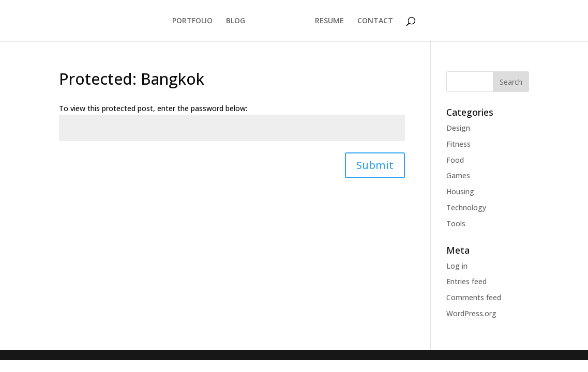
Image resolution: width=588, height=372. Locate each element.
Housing (460, 191)
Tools (456, 223)
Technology (466, 207)
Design (458, 128)
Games (458, 175)
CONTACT (375, 21)
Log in (457, 266)
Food (455, 160)
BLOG (236, 21)
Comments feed (474, 297)
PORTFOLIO (192, 21)
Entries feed (466, 281)
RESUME (329, 21)
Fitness (458, 144)
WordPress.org (471, 313)
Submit (375, 165)
